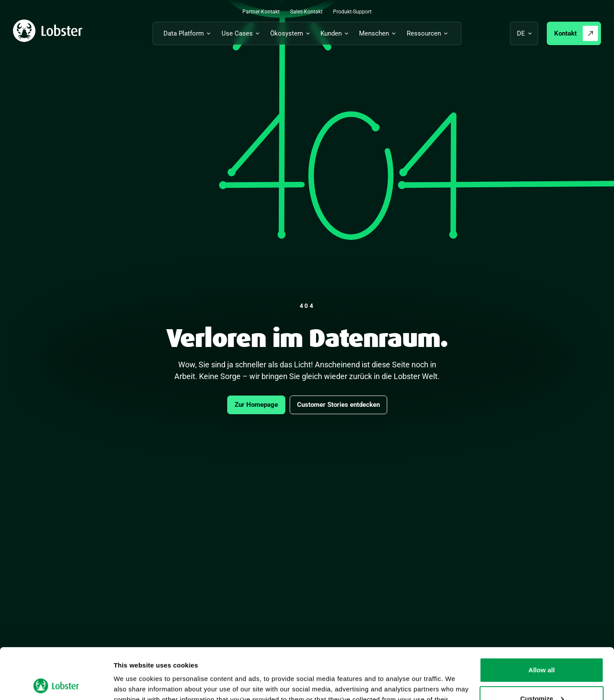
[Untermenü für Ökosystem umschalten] (291, 33)
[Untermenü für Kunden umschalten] (336, 33)
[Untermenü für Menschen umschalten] (379, 33)
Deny (542, 676)
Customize (542, 647)
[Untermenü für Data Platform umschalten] (188, 33)
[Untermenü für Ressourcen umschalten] (429, 33)
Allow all (542, 619)
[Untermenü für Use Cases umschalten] (242, 33)
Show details (134, 683)
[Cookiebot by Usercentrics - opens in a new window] (56, 683)
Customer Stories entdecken (338, 405)
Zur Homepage (256, 405)
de (521, 33)
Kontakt (565, 33)
